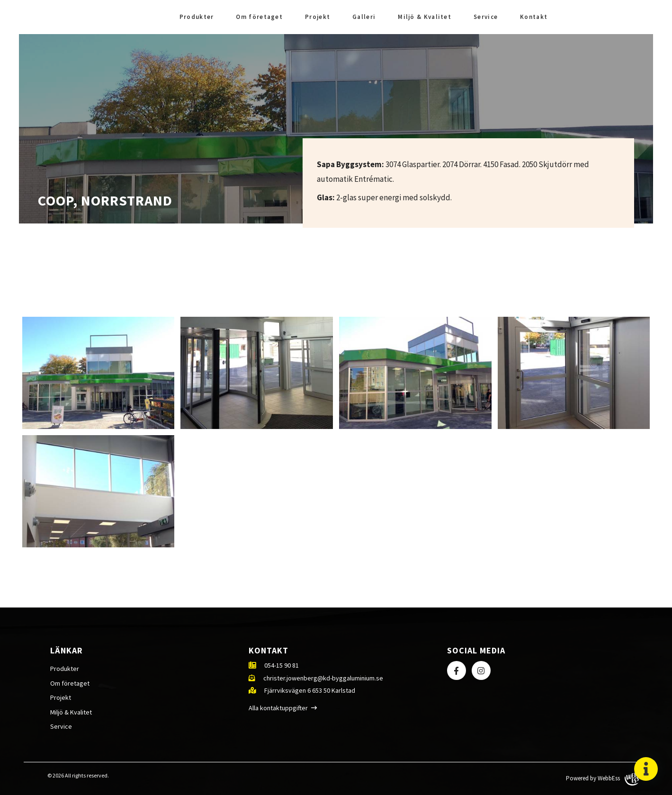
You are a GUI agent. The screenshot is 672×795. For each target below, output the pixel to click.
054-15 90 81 (282, 665)
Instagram (643, 17)
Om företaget (259, 17)
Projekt (318, 17)
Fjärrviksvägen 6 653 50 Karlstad (310, 690)
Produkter (197, 17)
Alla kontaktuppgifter (278, 708)
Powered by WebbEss (602, 779)
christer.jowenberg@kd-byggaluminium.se (323, 678)
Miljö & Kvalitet (425, 17)
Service (486, 17)
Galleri (364, 17)
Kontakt (534, 17)
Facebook (618, 17)
